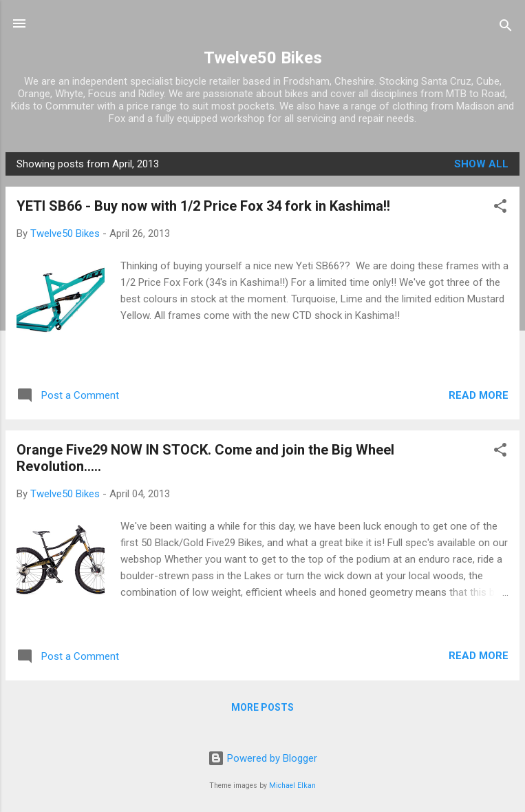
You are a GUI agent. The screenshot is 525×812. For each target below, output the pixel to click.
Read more (479, 395)
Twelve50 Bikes (263, 58)
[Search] (506, 28)
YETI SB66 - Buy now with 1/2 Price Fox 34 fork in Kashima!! (203, 206)
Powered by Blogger (262, 758)
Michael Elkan (292, 785)
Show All (481, 164)
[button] (500, 208)
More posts (262, 707)
